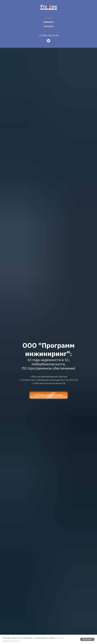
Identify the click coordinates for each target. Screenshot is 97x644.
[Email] (48, 41)
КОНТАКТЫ (49, 26)
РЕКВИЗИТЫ (49, 22)
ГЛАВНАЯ (49, 18)
